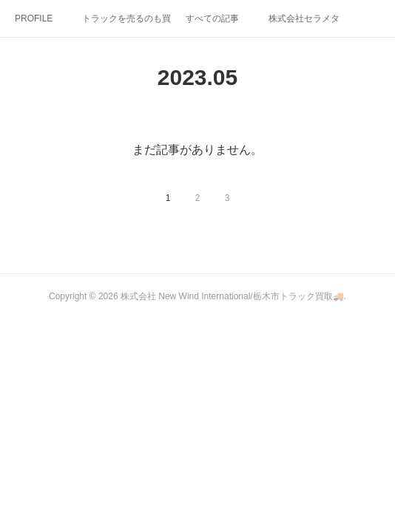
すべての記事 (212, 18)
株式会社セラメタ (304, 18)
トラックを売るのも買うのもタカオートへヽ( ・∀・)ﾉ (126, 18)
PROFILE (34, 18)
